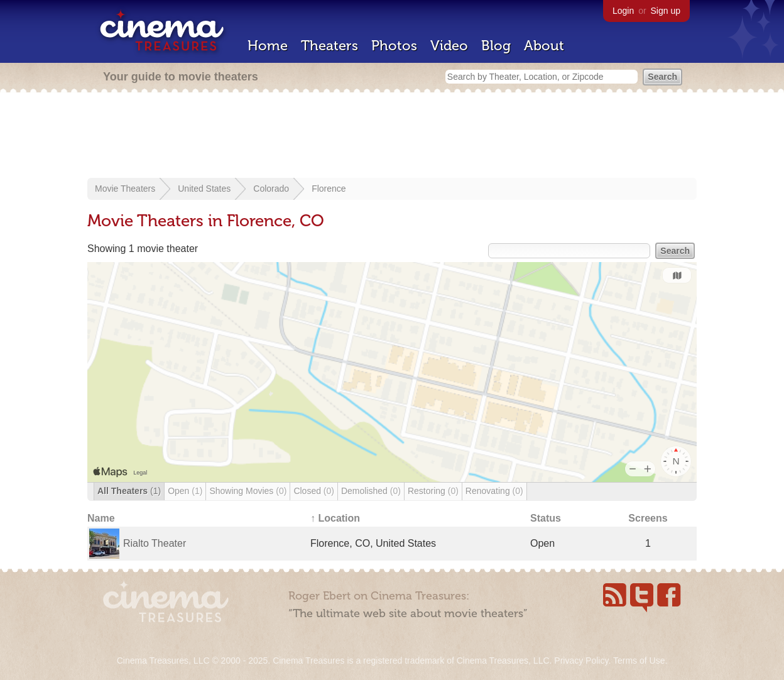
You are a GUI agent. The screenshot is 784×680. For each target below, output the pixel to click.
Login (623, 11)
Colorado (271, 189)
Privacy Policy (581, 661)
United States (204, 189)
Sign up (666, 11)
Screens (648, 518)
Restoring (433, 491)
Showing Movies (248, 491)
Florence (329, 189)
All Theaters (129, 491)
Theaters (329, 46)
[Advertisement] (392, 136)
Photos (394, 46)
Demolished (371, 491)
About (544, 46)
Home (268, 46)
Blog (496, 46)
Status (546, 518)
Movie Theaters (125, 189)
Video (449, 46)
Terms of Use (639, 661)
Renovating (494, 491)
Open (185, 491)
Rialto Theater (155, 543)
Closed (314, 491)
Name (101, 518)
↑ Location (335, 518)
